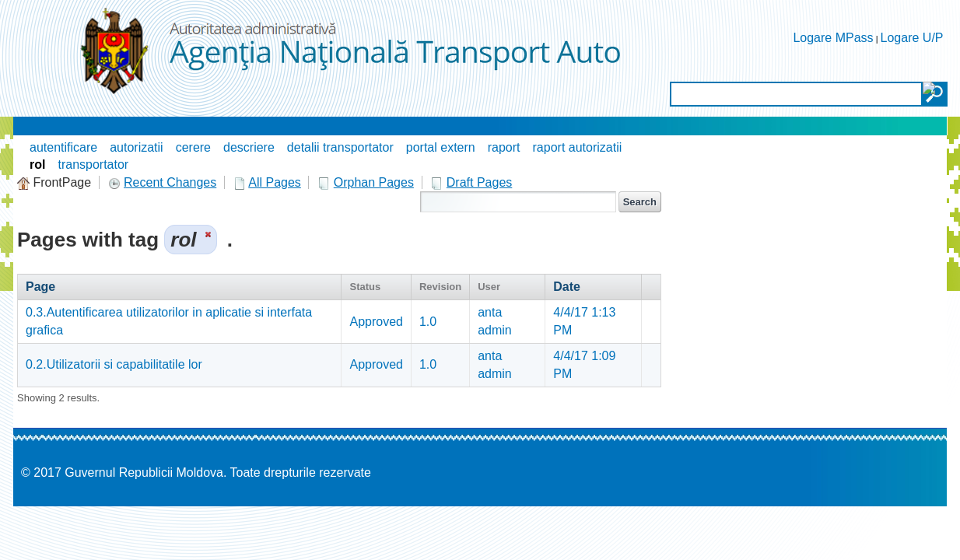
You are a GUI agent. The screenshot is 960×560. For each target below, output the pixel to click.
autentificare (63, 147)
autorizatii (136, 147)
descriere (249, 147)
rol (37, 164)
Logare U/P (912, 38)
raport (504, 147)
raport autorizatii (578, 147)
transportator (93, 164)
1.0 (428, 322)
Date (567, 287)
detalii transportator (340, 147)
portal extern (441, 147)
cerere (193, 147)
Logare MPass (833, 38)
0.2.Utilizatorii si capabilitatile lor (114, 364)
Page (40, 287)
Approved (376, 322)
